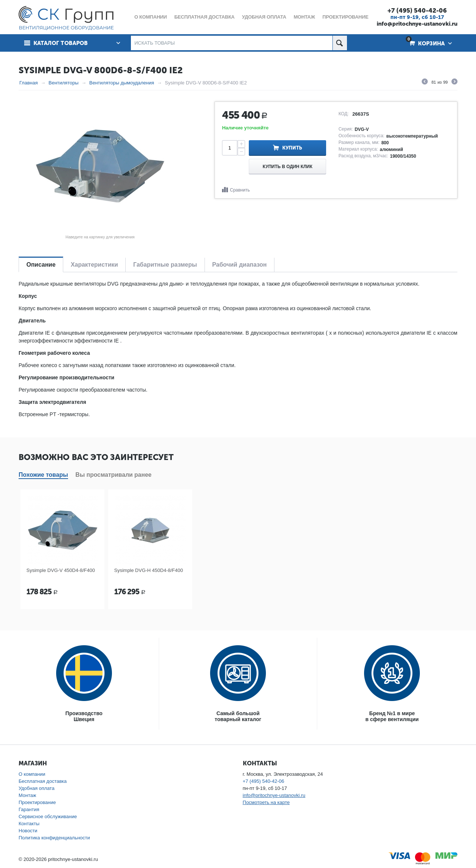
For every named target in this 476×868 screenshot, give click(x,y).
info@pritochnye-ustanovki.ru (417, 24)
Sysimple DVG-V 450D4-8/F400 (61, 570)
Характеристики (94, 265)
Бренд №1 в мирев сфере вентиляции (392, 716)
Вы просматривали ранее (114, 475)
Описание (41, 265)
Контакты (29, 824)
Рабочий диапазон (240, 265)
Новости (28, 831)
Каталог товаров (61, 43)
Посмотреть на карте (266, 802)
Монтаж (27, 795)
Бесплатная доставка (43, 781)
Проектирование (37, 802)
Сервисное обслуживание (48, 816)
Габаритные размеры (165, 265)
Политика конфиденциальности (54, 838)
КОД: (343, 114)
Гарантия (29, 809)
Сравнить (240, 190)
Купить (292, 148)
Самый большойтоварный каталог (238, 716)
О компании (32, 774)
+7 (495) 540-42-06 (417, 10)
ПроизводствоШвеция (84, 716)
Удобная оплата (36, 788)
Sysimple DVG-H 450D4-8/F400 (149, 570)
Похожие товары (43, 475)
